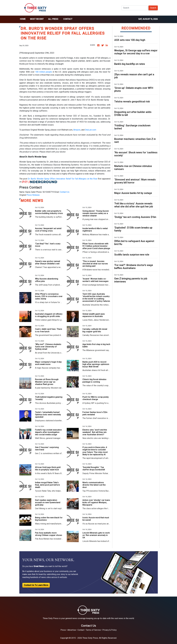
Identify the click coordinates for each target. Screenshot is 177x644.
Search (153, 8)
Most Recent (37, 19)
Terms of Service (93, 630)
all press (53, 19)
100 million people (44, 72)
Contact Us (65, 192)
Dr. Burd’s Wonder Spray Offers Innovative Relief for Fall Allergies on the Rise (63, 179)
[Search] (135, 8)
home (23, 19)
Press (63, 630)
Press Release (33, 195)
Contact (68, 19)
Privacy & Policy (110, 630)
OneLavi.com (91, 130)
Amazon (77, 130)
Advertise (72, 630)
